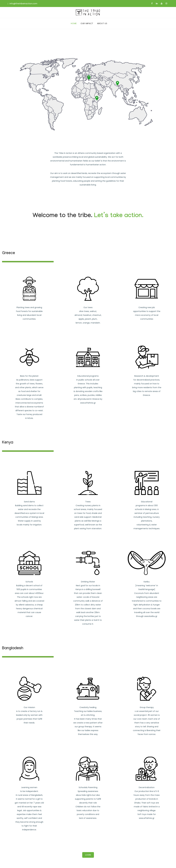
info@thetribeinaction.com (23, 3)
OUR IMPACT (87, 23)
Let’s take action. (119, 216)
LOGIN (88, 855)
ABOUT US (102, 23)
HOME (74, 23)
